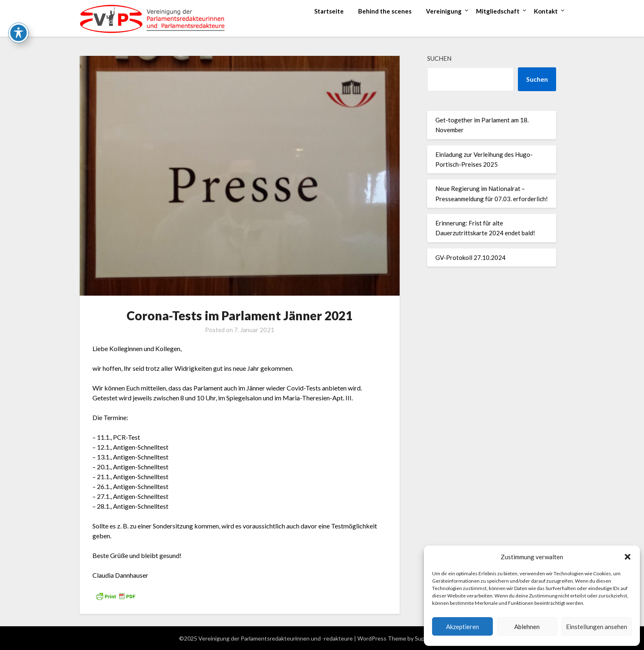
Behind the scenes (385, 11)
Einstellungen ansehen (597, 627)
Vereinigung (444, 11)
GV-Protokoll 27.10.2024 (470, 257)
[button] (628, 557)
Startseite (329, 11)
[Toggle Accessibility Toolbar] (18, 16)
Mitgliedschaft (498, 11)
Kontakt (546, 11)
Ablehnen (527, 627)
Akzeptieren (462, 627)
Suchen (439, 58)
